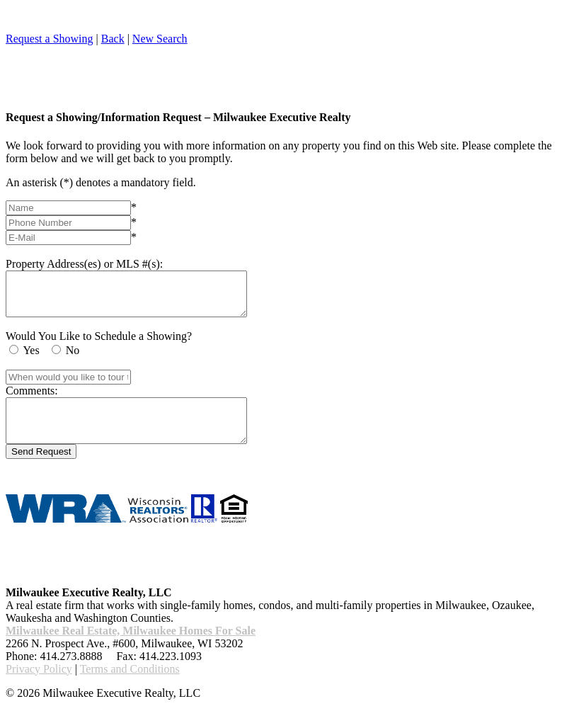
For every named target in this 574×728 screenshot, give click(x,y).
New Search (160, 39)
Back (113, 39)
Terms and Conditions (130, 686)
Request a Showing (50, 39)
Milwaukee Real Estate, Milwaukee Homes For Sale (131, 648)
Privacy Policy (39, 686)
